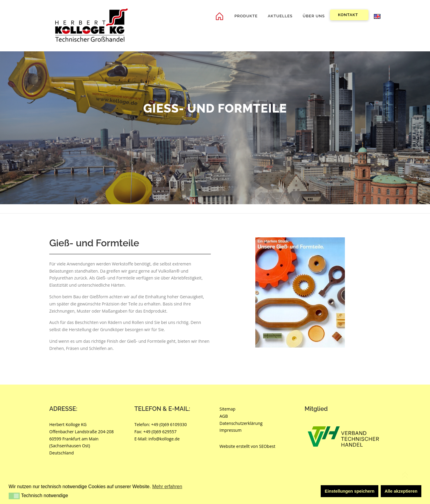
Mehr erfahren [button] (167, 487)
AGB (224, 416)
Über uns (314, 16)
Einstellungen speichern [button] (350, 491)
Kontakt (348, 15)
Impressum (231, 430)
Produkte (246, 16)
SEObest (267, 446)
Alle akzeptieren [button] (401, 491)
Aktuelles (280, 16)
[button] (14, 496)
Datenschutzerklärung (241, 423)
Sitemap (227, 409)
